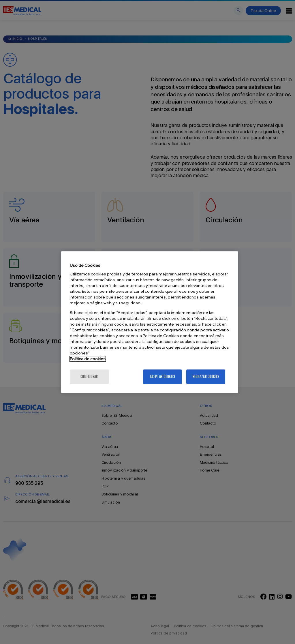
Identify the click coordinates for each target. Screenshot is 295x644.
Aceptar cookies (162, 377)
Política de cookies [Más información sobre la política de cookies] (88, 359)
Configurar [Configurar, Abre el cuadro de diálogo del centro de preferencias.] (89, 377)
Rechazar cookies (206, 377)
